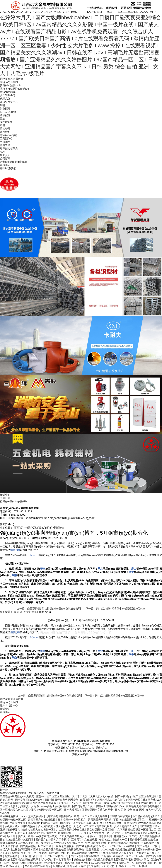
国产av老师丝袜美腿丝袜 (85, 856)
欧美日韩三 (93, 850)
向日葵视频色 (76, 850)
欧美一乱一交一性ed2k (34, 853)
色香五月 (81, 820)
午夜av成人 (106, 840)
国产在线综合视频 (15, 863)
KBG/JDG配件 (8, 112)
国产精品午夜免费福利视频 (76, 823)
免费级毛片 (11, 856)
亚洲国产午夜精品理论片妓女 (133, 860)
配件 (3, 152)
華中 (131, 572)
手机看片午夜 (18, 823)
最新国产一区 (127, 863)
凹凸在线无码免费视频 (104, 863)
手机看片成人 (13, 826)
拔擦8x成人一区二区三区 (108, 846)
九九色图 (94, 866)
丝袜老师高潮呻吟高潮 (26, 850)
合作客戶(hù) (7, 95)
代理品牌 (5, 99)
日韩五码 (21, 833)
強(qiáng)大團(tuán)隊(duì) (15, 89)
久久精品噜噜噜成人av (114, 853)
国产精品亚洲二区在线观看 (33, 843)
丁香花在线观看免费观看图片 (130, 820)
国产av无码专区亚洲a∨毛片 (67, 843)
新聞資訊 (5, 155)
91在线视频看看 (131, 833)
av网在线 (130, 846)
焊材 (3, 125)
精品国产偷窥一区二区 (13, 820)
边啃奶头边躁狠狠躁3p (59, 816)
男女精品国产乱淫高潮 (100, 830)
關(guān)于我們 (9, 82)
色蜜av (91, 836)
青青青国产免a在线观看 (42, 820)
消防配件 (5, 109)
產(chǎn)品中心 (9, 102)
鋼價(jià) (15, 550)
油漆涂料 (5, 132)
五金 (3, 119)
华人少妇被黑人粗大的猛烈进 (54, 826)
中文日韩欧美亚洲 (96, 843)
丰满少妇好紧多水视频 (76, 863)
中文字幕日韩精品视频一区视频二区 (136, 830)
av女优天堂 (108, 866)
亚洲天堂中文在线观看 (85, 840)
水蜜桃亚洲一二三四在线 (73, 833)
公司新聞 (5, 158)
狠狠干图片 (14, 830)
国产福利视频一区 (60, 853)
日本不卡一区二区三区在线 (132, 866)
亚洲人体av (149, 833)
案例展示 (5, 165)
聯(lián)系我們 (8, 168)
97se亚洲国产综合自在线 (71, 830)
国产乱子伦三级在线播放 (144, 840)
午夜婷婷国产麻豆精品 (38, 866)
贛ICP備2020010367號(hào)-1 (89, 748)
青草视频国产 (8, 843)
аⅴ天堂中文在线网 (33, 816)
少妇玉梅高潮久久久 (126, 826)
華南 (14, 575)
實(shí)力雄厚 (8, 92)
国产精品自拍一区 (147, 863)
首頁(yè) (18, 528)
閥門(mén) (6, 122)
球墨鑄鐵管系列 (9, 148)
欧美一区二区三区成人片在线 (91, 816)
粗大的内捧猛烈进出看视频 (124, 843)
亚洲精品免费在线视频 (26, 860)
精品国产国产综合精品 (54, 850)
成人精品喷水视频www (86, 853)
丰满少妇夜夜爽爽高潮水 (108, 823)
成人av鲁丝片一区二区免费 (105, 833)
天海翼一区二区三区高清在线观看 (93, 826)
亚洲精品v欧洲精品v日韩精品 (70, 866)
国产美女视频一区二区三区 (36, 846)
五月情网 (106, 856)
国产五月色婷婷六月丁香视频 (53, 840)
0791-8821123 (22, 511)
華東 (43, 569)
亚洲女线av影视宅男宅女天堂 (44, 863)
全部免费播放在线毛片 (72, 836)
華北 (100, 569)
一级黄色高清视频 (64, 846)
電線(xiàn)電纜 (8, 135)
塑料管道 (5, 145)
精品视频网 (34, 823)
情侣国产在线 (51, 823)
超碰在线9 (80, 860)
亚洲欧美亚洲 (104, 836)
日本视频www (66, 820)
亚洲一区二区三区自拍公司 (53, 856)
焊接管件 (5, 129)
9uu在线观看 (12, 853)
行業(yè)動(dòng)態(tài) (13, 162)
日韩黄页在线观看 (120, 816)
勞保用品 (5, 142)
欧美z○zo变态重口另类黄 (43, 836)
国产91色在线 (84, 846)
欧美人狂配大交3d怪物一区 (38, 830)
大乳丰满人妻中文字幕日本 (56, 860)
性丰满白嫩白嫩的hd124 (147, 816)
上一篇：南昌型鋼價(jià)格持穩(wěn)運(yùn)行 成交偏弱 (49, 609)
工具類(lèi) (6, 139)
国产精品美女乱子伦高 (101, 860)
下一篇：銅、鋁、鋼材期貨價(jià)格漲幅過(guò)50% (115, 609)
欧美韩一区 (121, 840)
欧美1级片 (130, 823)
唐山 (134, 569)
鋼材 (3, 105)
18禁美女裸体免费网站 (21, 840)
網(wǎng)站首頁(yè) (11, 79)
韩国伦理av (121, 836)
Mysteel (34, 555)
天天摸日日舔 (28, 856)
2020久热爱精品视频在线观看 (118, 850)
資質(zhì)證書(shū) (11, 85)
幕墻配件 (5, 115)
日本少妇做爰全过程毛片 (42, 833)
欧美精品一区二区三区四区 (129, 856)
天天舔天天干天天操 (100, 820)
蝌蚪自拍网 (29, 826)
